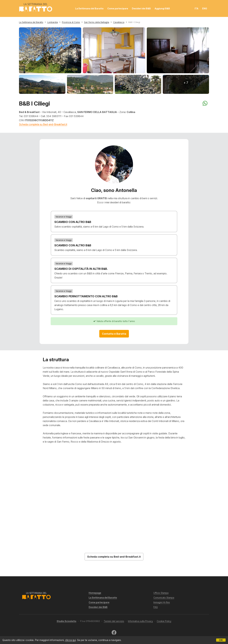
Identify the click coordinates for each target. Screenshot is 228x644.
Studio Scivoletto (66, 621)
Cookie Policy (164, 621)
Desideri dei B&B (141, 8)
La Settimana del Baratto (89, 8)
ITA (196, 8)
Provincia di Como (71, 22)
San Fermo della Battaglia (97, 22)
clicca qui (70, 640)
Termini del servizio (114, 621)
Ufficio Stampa (161, 593)
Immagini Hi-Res (162, 602)
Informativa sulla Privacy (140, 621)
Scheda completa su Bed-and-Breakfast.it (43, 124)
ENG (205, 8)
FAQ (156, 607)
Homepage (95, 593)
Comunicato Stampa (164, 598)
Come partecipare (118, 8)
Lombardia (53, 22)
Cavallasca (119, 22)
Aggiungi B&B (162, 8)
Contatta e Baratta (114, 334)
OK (221, 640)
